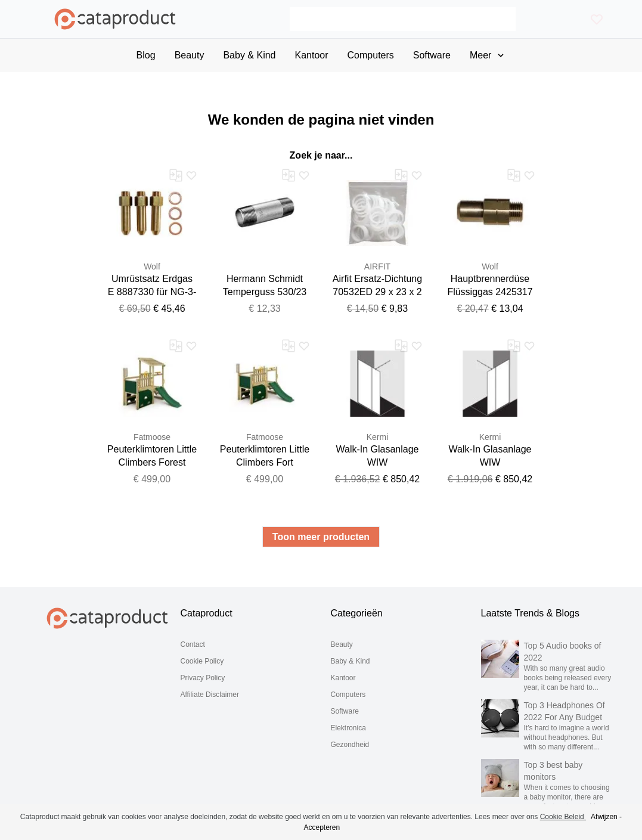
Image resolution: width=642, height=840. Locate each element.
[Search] (403, 19)
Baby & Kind (351, 661)
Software (345, 711)
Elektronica (348, 728)
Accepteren (322, 827)
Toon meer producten (321, 537)
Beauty (342, 644)
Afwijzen (604, 817)
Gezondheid (350, 745)
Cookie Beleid (563, 817)
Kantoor (343, 678)
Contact (193, 644)
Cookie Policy (202, 661)
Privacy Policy (203, 678)
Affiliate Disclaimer (210, 695)
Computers (348, 695)
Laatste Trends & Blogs (530, 613)
